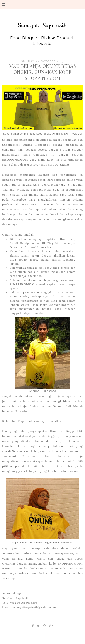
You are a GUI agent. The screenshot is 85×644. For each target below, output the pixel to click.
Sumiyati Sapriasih (42, 25)
